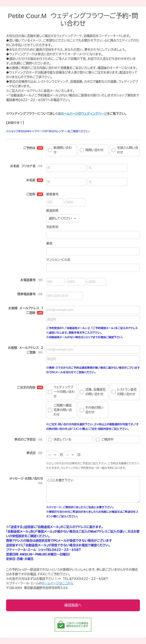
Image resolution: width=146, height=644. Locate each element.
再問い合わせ (92, 150)
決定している (60, 440)
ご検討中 (105, 440)
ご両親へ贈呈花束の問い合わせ (60, 410)
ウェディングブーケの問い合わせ (61, 392)
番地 (49, 243)
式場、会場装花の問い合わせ (93, 392)
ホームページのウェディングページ (84, 114)
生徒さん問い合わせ (125, 150)
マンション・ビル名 (58, 260)
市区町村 (52, 227)
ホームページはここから (58, 583)
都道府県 (52, 211)
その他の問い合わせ (92, 410)
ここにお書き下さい (93, 489)
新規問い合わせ (60, 150)
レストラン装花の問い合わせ (124, 392)
